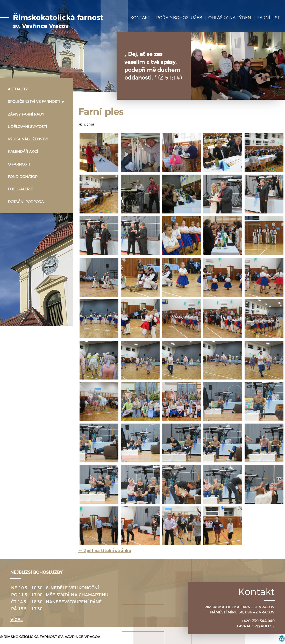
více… (17, 620)
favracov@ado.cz (256, 626)
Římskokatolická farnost (58, 22)
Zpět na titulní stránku (105, 550)
